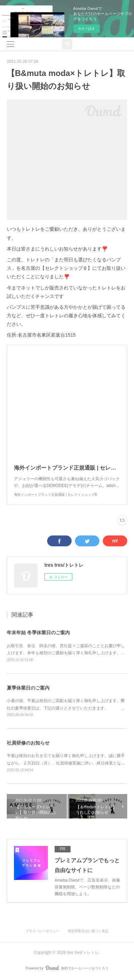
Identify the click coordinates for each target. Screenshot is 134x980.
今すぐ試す (87, 29)
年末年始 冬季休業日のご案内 (38, 633)
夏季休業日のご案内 (28, 688)
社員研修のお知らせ (28, 743)
